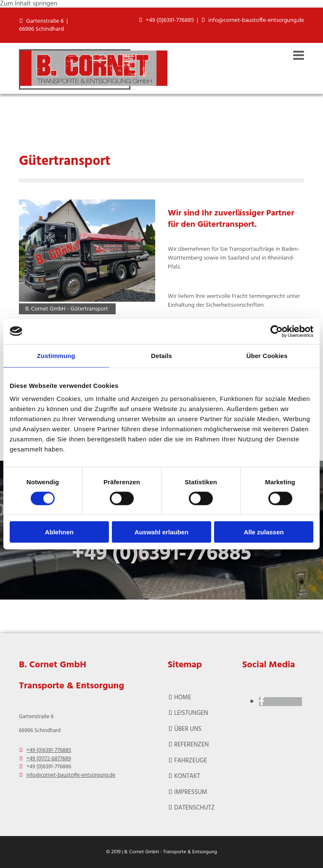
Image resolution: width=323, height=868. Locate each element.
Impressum (191, 792)
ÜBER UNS (188, 729)
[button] (224, 56)
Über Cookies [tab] (267, 355)
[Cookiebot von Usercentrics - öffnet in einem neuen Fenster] (277, 331)
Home (183, 698)
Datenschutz (194, 808)
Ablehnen (59, 532)
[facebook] (262, 702)
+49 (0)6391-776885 (170, 20)
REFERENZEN (192, 745)
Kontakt (187, 776)
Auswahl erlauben (161, 532)
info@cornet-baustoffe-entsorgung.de (256, 20)
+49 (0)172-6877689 (49, 759)
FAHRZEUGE (191, 761)
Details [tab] (161, 355)
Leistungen (191, 713)
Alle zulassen (264, 532)
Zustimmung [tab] (56, 355)
